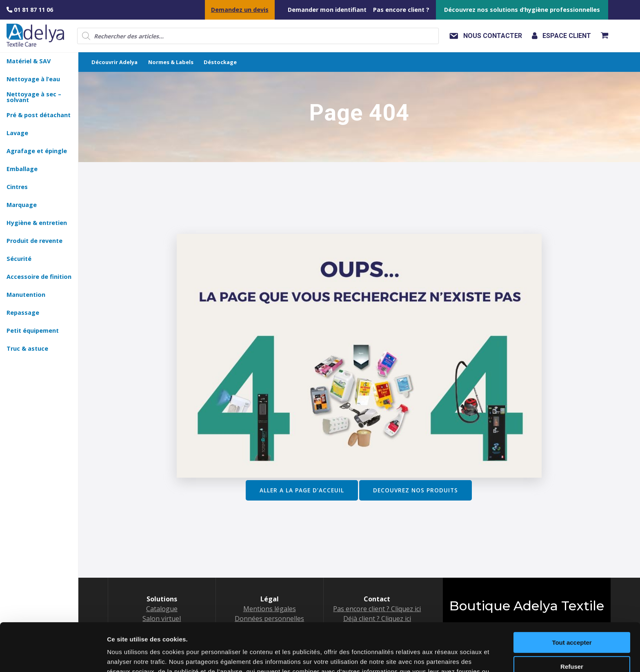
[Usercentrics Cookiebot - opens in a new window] (53, 656)
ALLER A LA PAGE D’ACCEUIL (302, 490)
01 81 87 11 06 (30, 10)
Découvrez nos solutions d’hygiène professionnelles (522, 10)
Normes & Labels (171, 62)
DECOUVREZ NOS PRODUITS (416, 490)
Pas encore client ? (401, 10)
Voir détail (122, 656)
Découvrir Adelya (114, 62)
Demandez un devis (240, 10)
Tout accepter (572, 595)
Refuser (572, 618)
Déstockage (220, 62)
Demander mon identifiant (327, 10)
